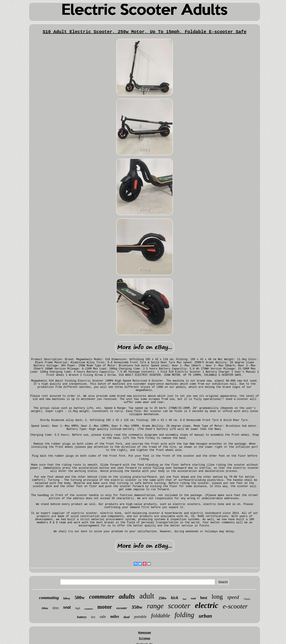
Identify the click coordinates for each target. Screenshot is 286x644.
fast (185, 599)
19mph (247, 599)
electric (207, 605)
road (193, 598)
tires (56, 608)
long (217, 596)
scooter (179, 606)
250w (163, 598)
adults (127, 596)
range (155, 606)
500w (80, 598)
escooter (122, 608)
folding (184, 615)
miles (115, 617)
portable (140, 617)
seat (67, 607)
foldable (161, 615)
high (78, 608)
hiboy (67, 598)
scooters (89, 609)
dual (127, 617)
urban (205, 616)
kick (175, 598)
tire (93, 617)
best (204, 598)
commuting (49, 598)
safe (103, 617)
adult (147, 596)
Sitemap (145, 639)
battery (82, 617)
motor (105, 607)
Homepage (145, 633)
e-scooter (235, 606)
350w (137, 607)
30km (45, 608)
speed (233, 597)
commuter (102, 597)
